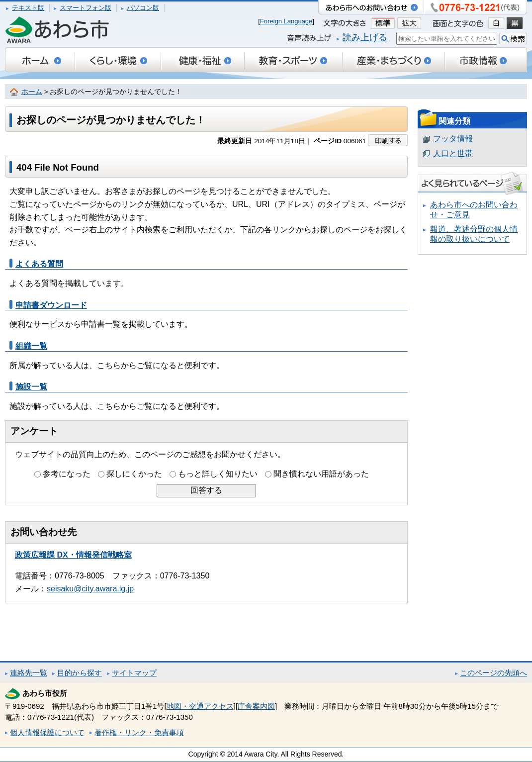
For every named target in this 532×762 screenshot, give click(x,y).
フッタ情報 (453, 139)
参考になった (67, 474)
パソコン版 (143, 8)
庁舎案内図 (256, 706)
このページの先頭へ (493, 673)
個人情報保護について (47, 732)
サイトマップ (134, 673)
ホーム (32, 92)
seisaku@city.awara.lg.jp (90, 589)
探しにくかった (134, 474)
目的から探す (80, 673)
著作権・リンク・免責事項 (139, 732)
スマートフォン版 (86, 8)
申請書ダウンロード (51, 305)
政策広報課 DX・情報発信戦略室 (73, 555)
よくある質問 (39, 264)
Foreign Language (286, 21)
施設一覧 (31, 387)
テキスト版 (28, 8)
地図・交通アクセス (200, 706)
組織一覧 (31, 346)
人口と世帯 (453, 153)
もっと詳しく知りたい (218, 474)
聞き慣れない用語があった (321, 474)
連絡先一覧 (29, 673)
